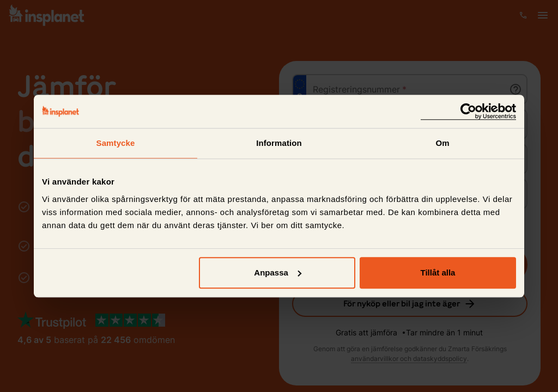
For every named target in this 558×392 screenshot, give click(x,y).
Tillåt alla (438, 272)
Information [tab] (279, 143)
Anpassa (278, 272)
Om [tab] (442, 143)
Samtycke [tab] (116, 143)
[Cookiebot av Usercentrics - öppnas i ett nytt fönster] (468, 111)
